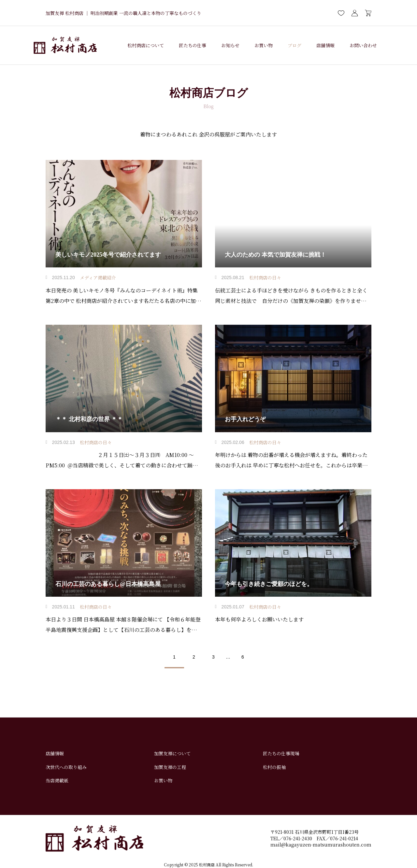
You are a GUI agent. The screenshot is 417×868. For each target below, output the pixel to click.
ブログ (295, 45)
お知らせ (230, 45)
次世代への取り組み (66, 767)
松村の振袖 (274, 767)
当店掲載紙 (57, 780)
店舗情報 (325, 45)
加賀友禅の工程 (170, 767)
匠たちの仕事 (193, 45)
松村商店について (146, 45)
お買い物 (264, 45)
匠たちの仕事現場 (281, 753)
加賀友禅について (172, 753)
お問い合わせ (363, 45)
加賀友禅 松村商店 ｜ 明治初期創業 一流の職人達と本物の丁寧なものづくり (123, 13)
